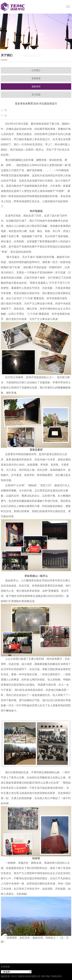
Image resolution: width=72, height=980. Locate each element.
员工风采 (36, 95)
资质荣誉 (36, 78)
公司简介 (36, 70)
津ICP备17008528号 (51, 976)
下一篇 (4, 116)
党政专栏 (36, 86)
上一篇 (4, 110)
